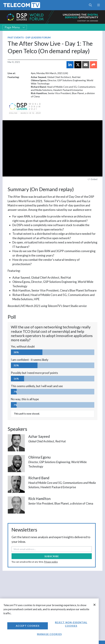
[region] (49, 621)
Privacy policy (51, 562)
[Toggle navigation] (98, 5)
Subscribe (52, 556)
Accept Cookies (28, 626)
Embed (92, 179)
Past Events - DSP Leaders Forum (29, 37)
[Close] (94, 605)
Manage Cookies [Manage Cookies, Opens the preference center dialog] (49, 634)
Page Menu (15, 27)
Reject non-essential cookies (71, 624)
